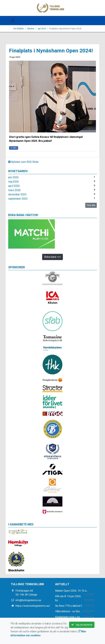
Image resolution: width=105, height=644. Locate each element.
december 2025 (17, 194)
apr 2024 (42, 29)
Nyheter (31, 29)
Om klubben (19, 29)
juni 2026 (13, 177)
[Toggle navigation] (13, 21)
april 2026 (14, 186)
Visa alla (91, 205)
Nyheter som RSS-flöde (23, 162)
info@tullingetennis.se (28, 600)
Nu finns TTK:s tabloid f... (69, 606)
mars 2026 (14, 190)
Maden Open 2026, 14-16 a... (72, 591)
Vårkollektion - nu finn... (68, 611)
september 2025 (18, 199)
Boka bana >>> (52, 257)
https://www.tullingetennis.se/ (33, 606)
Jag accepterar (82, 625)
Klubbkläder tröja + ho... (68, 617)
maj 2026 (13, 182)
